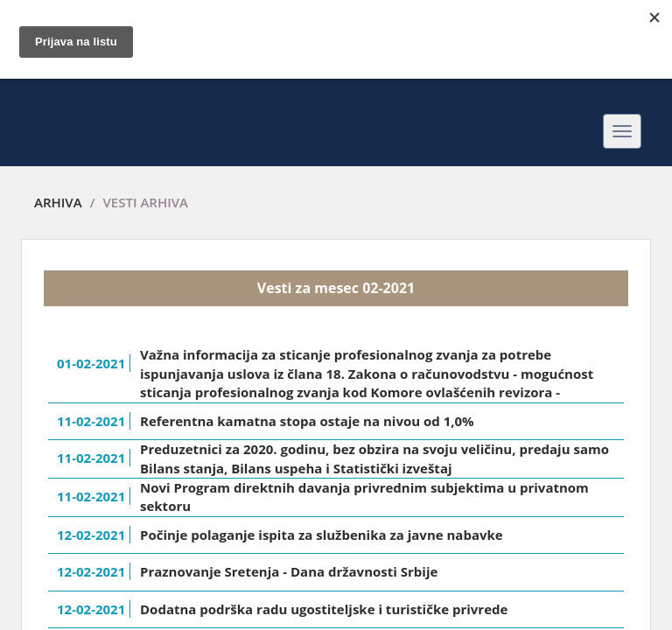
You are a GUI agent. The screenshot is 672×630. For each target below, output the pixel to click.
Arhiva (58, 202)
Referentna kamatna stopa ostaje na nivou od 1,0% (307, 421)
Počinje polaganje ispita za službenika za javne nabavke (322, 535)
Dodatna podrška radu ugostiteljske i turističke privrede (324, 609)
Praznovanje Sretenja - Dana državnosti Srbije (289, 571)
